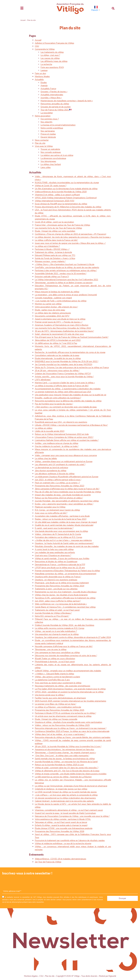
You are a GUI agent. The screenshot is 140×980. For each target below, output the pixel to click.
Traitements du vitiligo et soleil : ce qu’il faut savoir (57, 610)
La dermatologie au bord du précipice (51, 468)
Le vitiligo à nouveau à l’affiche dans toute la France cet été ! (62, 386)
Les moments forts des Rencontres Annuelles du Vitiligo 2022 (63, 328)
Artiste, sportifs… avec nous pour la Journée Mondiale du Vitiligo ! (64, 377)
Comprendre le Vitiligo (45, 49)
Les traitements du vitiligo (52, 52)
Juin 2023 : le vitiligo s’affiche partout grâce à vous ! (58, 480)
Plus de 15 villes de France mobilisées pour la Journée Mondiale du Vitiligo (68, 492)
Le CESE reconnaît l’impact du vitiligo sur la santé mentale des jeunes (66, 792)
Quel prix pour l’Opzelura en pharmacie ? (53, 555)
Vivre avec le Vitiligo (44, 146)
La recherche (46, 64)
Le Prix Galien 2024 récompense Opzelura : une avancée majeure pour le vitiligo (70, 689)
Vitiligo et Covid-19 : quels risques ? (51, 186)
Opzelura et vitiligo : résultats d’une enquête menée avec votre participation (68, 722)
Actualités (39, 79)
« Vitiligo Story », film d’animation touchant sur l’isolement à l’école (65, 264)
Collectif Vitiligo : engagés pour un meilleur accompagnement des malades (68, 671)
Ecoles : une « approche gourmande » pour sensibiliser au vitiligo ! (64, 504)
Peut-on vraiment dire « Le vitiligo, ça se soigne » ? (57, 483)
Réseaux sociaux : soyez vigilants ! (50, 261)
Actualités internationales (52, 95)
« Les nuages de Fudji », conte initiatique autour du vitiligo (61, 301)
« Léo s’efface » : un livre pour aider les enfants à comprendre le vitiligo (66, 795)
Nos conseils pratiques (51, 152)
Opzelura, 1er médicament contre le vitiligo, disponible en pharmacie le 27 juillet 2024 (73, 637)
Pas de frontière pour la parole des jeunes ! (54, 404)
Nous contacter (42, 140)
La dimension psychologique (53, 158)
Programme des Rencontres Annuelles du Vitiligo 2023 (59, 486)
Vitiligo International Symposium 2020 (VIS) (55, 201)
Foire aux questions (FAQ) (52, 67)
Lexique (44, 70)
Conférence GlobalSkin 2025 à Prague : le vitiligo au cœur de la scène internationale (72, 731)
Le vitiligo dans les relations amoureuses (53, 313)
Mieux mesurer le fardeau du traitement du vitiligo (57, 292)
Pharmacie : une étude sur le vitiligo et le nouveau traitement (62, 583)
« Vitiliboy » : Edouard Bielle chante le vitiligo (54, 674)
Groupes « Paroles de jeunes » (54, 92)
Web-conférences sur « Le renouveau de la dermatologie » (61, 604)
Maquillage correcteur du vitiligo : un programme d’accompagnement (66, 574)
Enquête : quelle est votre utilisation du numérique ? (58, 398)
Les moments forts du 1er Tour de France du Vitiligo (58, 228)
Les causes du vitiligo (50, 58)
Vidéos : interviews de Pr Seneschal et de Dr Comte (58, 534)
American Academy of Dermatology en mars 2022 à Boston (62, 325)
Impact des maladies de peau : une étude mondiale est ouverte (63, 495)
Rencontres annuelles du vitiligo (55, 104)
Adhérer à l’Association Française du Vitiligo (54, 43)
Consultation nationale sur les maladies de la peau (57, 355)
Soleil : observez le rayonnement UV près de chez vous (59, 334)
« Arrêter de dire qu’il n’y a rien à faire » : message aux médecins (63, 540)
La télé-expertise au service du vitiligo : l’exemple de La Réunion (63, 777)
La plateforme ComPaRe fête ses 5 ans (52, 680)
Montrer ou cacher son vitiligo (48, 304)
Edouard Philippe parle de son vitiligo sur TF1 (55, 255)
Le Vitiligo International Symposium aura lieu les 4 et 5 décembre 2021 (66, 280)
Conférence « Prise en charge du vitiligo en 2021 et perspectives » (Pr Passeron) (71, 234)
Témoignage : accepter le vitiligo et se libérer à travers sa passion (64, 283)
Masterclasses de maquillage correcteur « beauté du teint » (67, 101)
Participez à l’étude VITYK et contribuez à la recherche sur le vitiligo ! (65, 713)
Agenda (44, 86)
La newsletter (47, 113)
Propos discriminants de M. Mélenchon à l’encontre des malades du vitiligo (68, 207)
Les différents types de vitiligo (54, 61)
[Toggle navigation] (22, 8)
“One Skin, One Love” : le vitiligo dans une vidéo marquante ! (62, 756)
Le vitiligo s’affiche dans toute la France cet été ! (56, 240)
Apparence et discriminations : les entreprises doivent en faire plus (64, 750)
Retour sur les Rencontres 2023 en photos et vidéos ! (59, 498)
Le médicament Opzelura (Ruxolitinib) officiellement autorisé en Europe (67, 477)
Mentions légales (42, 76)
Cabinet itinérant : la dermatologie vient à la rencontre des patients (64, 801)
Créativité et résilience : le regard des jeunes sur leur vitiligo (61, 789)
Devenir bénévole (48, 137)
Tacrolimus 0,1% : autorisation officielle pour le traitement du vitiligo (65, 598)
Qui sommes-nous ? (50, 119)
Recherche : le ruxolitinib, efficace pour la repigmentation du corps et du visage (70, 352)
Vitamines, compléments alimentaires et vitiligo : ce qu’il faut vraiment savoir (69, 810)
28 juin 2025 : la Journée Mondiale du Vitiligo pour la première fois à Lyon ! (68, 746)
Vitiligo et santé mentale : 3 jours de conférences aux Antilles (62, 559)
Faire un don (40, 73)
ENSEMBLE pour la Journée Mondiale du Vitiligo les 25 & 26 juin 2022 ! (67, 361)
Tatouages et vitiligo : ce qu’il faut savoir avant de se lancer (61, 822)
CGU (37, 46)
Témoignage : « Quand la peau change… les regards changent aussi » (65, 753)
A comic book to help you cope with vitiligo (54, 549)
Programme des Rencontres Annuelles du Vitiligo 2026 (59, 831)
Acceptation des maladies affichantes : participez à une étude (62, 516)
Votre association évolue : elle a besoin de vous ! (56, 307)
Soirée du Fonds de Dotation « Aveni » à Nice (55, 258)
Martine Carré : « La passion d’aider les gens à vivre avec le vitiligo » (65, 383)
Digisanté (112, 976)
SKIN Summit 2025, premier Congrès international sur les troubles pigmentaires (71, 701)
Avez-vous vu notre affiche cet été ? (51, 513)
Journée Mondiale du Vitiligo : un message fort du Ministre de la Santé (66, 762)
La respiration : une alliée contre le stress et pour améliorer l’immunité (66, 295)
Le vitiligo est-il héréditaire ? (47, 246)
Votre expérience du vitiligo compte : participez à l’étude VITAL (63, 819)
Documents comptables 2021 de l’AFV (52, 316)
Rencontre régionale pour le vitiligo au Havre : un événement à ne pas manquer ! (71, 728)
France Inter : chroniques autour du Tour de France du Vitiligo (62, 225)
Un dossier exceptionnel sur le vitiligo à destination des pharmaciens (65, 798)
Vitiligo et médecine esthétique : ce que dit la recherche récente (63, 843)
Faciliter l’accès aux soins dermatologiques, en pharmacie (60, 698)
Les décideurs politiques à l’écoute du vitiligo (55, 474)
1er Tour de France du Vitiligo (48, 862)
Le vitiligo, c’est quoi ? (50, 55)
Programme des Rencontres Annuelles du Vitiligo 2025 (59, 710)
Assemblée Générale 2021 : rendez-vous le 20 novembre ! (61, 274)
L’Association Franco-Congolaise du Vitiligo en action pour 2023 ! (64, 437)
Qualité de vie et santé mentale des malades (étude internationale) (64, 525)
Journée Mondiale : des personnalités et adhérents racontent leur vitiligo (67, 501)
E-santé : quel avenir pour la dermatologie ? (54, 528)
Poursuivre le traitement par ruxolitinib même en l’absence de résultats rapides (70, 840)
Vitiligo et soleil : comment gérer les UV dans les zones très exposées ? (67, 768)
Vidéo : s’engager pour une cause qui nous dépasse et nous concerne (66, 455)
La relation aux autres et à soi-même (57, 155)
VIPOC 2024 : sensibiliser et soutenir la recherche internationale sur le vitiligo (69, 692)
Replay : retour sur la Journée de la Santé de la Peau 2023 (61, 519)
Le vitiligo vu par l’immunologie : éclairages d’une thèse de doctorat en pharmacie (71, 786)
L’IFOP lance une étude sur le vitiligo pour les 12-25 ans (60, 568)
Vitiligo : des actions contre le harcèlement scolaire (57, 677)
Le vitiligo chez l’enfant (51, 164)
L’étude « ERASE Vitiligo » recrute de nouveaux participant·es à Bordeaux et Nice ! (71, 425)
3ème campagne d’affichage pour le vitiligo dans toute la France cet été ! (67, 489)
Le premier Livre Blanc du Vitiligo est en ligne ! (55, 704)
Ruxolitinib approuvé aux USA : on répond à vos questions (61, 422)
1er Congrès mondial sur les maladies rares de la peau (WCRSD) (64, 364)
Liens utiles (46, 167)
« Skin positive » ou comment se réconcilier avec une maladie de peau (66, 407)
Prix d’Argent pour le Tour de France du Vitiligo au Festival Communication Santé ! (72, 337)
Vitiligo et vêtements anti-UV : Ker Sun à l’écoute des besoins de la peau (67, 771)
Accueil (23, 20)
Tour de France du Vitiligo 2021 (56, 110)
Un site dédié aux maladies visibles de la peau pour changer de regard (66, 522)
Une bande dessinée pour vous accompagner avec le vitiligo (61, 531)
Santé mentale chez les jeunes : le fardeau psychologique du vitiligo (65, 759)
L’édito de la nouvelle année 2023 (50, 431)
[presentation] (24, 883)
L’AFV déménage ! (43, 380)
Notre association (43, 116)
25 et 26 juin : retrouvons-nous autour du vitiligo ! (57, 371)
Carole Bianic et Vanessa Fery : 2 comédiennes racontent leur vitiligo (65, 607)
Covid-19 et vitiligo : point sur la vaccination (54, 222)
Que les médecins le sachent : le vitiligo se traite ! (57, 446)
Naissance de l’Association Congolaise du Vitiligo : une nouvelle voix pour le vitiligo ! (72, 816)
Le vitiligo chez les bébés (46, 458)
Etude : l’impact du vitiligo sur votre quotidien (55, 231)
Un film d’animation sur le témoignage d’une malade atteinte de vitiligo (66, 189)
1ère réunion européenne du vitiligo (51, 471)
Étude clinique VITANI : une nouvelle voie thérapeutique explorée (64, 828)
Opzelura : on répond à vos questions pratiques (56, 580)
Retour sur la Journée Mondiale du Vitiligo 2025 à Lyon (59, 765)
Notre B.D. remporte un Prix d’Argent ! (52, 616)
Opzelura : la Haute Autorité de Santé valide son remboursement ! (64, 543)
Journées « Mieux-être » (51, 98)
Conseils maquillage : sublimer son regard (53, 298)
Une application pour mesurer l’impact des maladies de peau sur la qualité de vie (71, 395)
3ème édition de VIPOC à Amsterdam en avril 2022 (58, 340)
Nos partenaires (48, 131)
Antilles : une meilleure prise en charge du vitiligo (57, 443)
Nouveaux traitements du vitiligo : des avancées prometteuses (63, 686)
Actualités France (48, 89)
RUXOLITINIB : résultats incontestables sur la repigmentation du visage (67, 183)
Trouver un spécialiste (50, 149)
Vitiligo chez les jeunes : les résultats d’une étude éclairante (61, 595)
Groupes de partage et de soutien (56, 107)
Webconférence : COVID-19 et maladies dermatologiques (61, 859)
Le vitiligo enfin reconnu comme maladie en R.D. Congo (60, 628)
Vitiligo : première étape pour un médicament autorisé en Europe (64, 461)
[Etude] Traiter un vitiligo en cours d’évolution (55, 659)
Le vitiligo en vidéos (44, 428)
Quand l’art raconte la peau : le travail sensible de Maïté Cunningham (65, 813)
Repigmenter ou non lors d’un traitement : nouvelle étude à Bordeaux (66, 592)
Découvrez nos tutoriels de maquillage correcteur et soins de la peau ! (66, 656)
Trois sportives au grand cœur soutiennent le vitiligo (58, 683)
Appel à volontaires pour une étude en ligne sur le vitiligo (60, 319)
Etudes (44, 83)
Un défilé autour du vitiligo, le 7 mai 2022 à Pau (56, 343)
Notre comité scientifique (52, 128)
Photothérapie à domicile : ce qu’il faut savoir (55, 662)
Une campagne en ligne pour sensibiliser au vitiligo (57, 652)
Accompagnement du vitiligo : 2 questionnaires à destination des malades (68, 389)
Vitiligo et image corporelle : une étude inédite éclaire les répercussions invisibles (71, 774)
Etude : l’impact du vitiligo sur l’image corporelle (56, 719)
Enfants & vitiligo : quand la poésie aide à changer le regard (61, 825)
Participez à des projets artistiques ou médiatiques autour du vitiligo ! (66, 270)
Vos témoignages (48, 161)
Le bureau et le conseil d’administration (58, 125)
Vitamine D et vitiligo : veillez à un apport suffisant (57, 195)
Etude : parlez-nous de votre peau (50, 310)
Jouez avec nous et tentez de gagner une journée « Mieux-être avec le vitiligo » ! (70, 243)
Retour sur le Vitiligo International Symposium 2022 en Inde (62, 434)
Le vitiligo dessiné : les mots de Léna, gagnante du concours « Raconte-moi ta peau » (73, 237)
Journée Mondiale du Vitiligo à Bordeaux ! (53, 613)
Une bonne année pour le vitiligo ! (50, 695)
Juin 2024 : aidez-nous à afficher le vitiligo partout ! (58, 601)
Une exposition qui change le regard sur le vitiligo (57, 634)
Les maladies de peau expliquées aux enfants (55, 552)
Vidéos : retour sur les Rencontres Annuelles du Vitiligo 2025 (62, 725)
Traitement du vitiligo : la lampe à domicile (53, 252)
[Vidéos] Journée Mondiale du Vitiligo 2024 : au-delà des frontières (65, 625)
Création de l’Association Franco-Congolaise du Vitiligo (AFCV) (63, 374)
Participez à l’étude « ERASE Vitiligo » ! (52, 249)
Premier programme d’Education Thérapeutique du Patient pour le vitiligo (67, 571)
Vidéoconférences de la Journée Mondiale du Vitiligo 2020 (61, 192)
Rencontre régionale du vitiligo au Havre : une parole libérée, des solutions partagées (73, 737)
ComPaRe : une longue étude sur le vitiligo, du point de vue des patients (67, 267)
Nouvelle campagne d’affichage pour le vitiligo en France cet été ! (64, 646)
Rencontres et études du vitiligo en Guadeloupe (56, 562)
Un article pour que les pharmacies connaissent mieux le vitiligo (63, 716)
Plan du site (40, 143)
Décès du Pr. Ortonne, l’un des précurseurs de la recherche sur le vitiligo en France (72, 368)
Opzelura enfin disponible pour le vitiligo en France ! (58, 577)
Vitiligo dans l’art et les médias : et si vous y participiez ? (60, 734)
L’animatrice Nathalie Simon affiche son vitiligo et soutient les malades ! (67, 440)
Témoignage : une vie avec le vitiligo (51, 649)
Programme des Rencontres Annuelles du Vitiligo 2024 (59, 586)
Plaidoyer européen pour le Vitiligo (50, 507)
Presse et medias (48, 134)
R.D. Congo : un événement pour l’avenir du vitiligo (57, 510)
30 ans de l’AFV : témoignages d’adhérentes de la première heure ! (64, 331)
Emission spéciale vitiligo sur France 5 (52, 277)
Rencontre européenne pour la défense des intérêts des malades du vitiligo (68, 401)
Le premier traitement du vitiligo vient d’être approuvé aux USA (63, 392)
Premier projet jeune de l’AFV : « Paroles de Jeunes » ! (59, 322)
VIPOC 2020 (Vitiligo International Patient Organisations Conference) (66, 198)
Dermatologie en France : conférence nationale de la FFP (60, 565)
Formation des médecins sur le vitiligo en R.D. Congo (58, 537)
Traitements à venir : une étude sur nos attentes (56, 589)
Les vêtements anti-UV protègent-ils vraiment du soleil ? (60, 465)
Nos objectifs (46, 122)
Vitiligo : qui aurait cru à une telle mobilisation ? (56, 631)
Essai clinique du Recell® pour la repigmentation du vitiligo (61, 204)
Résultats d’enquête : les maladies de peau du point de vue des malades (67, 546)
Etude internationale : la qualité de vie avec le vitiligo (58, 358)
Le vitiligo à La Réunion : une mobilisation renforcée (58, 707)
